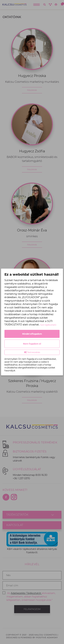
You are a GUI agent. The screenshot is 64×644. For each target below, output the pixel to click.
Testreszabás (32, 352)
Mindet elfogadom (32, 334)
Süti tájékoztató (48, 325)
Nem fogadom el (32, 344)
